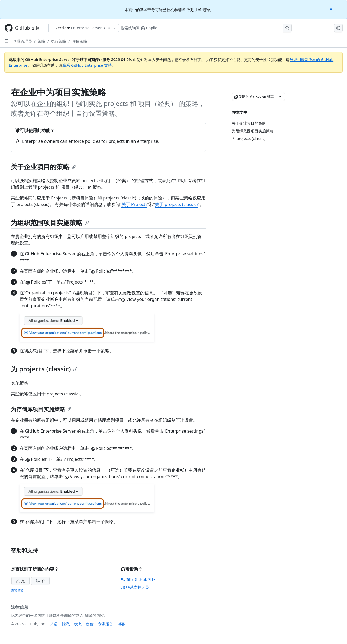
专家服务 (105, 624)
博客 (121, 624)
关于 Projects (134, 204)
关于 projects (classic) (176, 204)
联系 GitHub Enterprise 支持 (87, 65)
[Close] (332, 9)
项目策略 (80, 41)
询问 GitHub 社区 (138, 579)
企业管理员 (23, 41)
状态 (78, 624)
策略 (41, 41)
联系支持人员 (135, 587)
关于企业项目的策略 (43, 167)
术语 (54, 624)
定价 (90, 624)
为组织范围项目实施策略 (50, 222)
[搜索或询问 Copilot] (205, 28)
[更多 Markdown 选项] (280, 96)
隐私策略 (17, 590)
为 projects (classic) (44, 369)
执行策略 (59, 41)
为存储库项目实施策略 (41, 409)
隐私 (66, 624)
